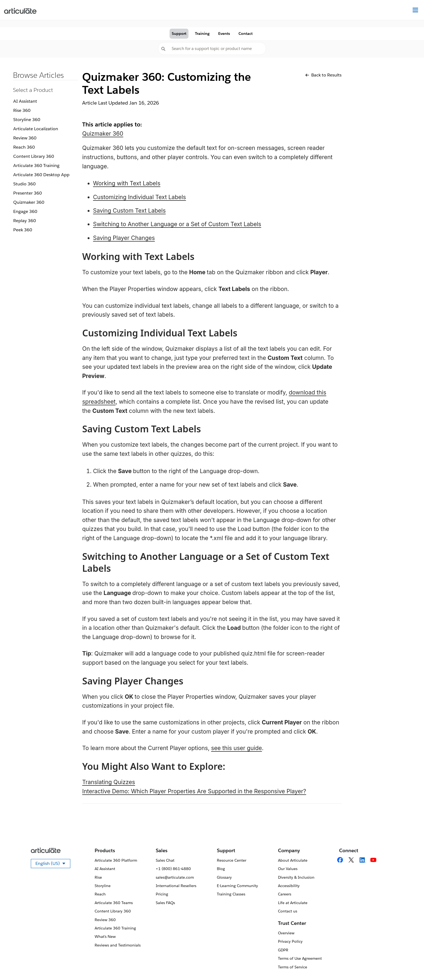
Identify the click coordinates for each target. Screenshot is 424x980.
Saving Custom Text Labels (129, 211)
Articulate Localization (36, 129)
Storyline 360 (27, 120)
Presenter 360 (28, 193)
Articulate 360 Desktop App (41, 175)
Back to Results (323, 75)
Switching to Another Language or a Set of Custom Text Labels (177, 224)
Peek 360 (23, 230)
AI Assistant (25, 101)
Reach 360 (24, 147)
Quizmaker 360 (29, 202)
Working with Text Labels (127, 183)
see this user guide (237, 748)
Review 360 (25, 138)
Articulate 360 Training (36, 165)
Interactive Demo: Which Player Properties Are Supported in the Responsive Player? (194, 791)
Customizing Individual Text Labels (140, 197)
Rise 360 (22, 110)
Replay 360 (25, 221)
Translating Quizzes (109, 782)
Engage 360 (25, 211)
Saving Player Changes (124, 238)
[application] (409, 965)
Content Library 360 (34, 156)
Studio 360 (24, 184)
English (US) (53, 864)
